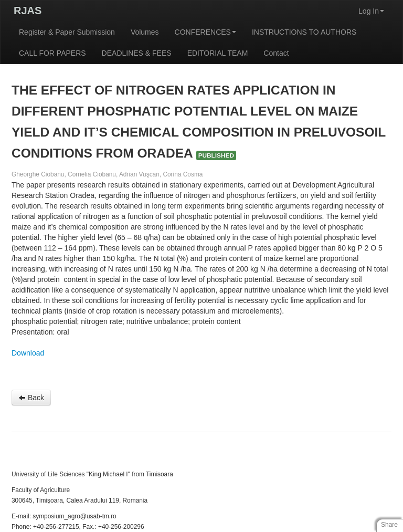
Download (28, 353)
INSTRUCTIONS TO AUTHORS (304, 32)
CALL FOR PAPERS (52, 53)
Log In (371, 11)
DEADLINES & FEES (137, 53)
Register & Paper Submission (67, 32)
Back (31, 398)
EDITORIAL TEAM (218, 53)
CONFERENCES (205, 32)
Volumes (145, 32)
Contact (276, 53)
